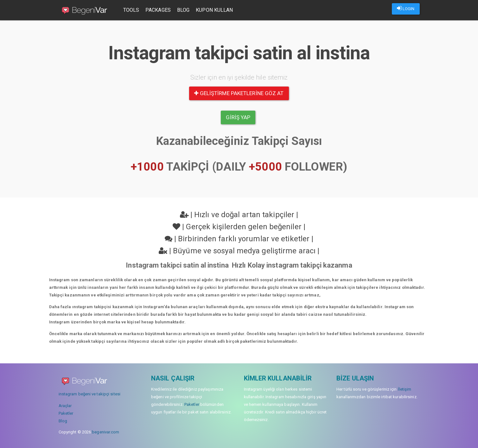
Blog (183, 10)
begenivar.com (105, 432)
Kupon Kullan (214, 10)
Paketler (66, 413)
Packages (158, 10)
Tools (131, 10)
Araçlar (65, 406)
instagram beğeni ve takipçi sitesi (89, 394)
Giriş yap (238, 117)
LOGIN (406, 8)
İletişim (405, 389)
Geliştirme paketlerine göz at (239, 93)
